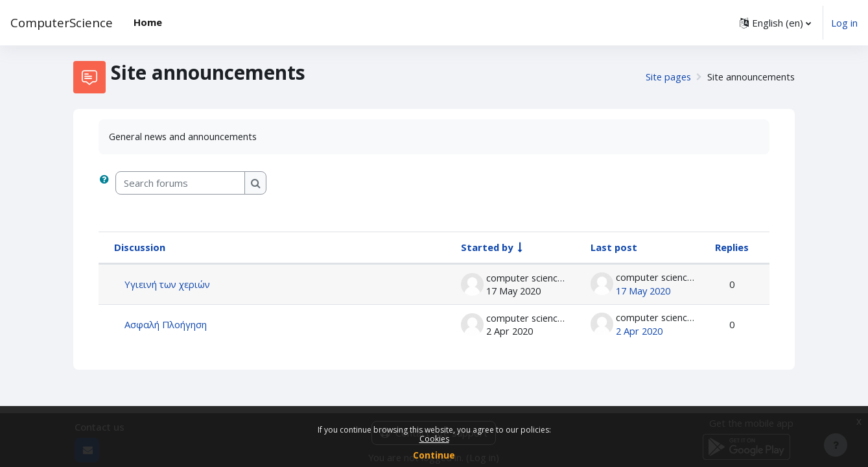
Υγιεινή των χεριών (169, 284)
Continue (434, 455)
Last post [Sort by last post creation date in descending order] (614, 248)
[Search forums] (180, 184)
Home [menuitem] (148, 22)
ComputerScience (62, 22)
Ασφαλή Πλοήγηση (166, 324)
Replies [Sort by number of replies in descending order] (732, 248)
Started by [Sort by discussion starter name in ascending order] (487, 248)
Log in (844, 23)
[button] (775, 23)
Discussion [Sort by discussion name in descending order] (140, 248)
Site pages (665, 77)
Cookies (434, 439)
